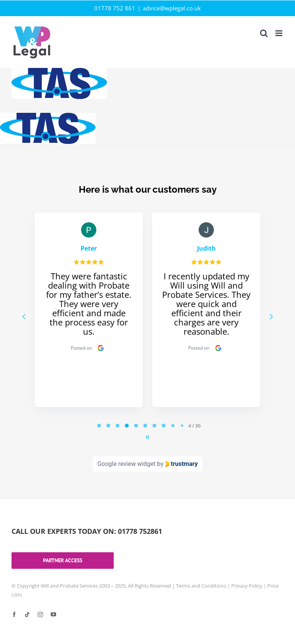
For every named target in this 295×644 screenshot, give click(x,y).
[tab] (99, 426)
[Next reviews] (271, 317)
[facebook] (14, 614)
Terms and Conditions (201, 586)
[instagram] (40, 614)
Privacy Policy (247, 586)
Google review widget (126, 464)
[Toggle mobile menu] (279, 33)
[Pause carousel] (147, 437)
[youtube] (53, 614)
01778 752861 (140, 531)
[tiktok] (27, 614)
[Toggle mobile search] (264, 33)
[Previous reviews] (24, 317)
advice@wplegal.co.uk (172, 8)
